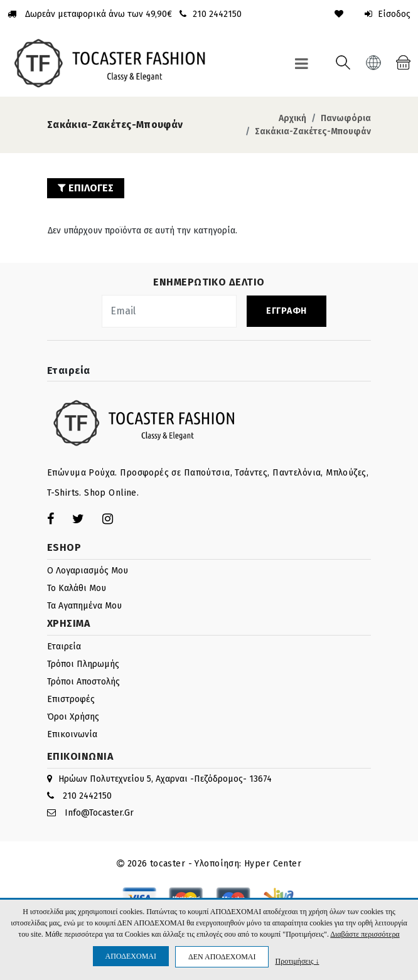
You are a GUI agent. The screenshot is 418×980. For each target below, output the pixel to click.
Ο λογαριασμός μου (88, 571)
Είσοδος (388, 14)
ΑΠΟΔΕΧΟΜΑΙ (131, 956)
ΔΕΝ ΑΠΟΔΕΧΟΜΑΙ (222, 957)
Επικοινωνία (72, 734)
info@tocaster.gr (99, 813)
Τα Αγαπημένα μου (84, 606)
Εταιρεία (64, 647)
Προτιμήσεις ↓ (297, 961)
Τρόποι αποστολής (83, 682)
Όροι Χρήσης (73, 717)
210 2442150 (87, 796)
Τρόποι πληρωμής (83, 664)
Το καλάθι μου (77, 588)
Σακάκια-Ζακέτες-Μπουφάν (313, 131)
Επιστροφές (71, 699)
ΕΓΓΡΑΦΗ (287, 311)
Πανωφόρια (346, 118)
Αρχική (292, 118)
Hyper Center (273, 864)
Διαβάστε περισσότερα (365, 934)
